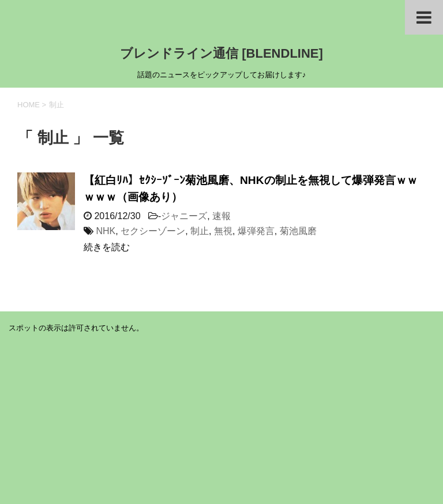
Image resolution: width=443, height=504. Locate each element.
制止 (200, 231)
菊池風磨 (298, 231)
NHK (106, 231)
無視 (223, 231)
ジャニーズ (184, 216)
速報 (221, 216)
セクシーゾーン (153, 231)
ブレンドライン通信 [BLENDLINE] (221, 53)
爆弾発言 (256, 231)
